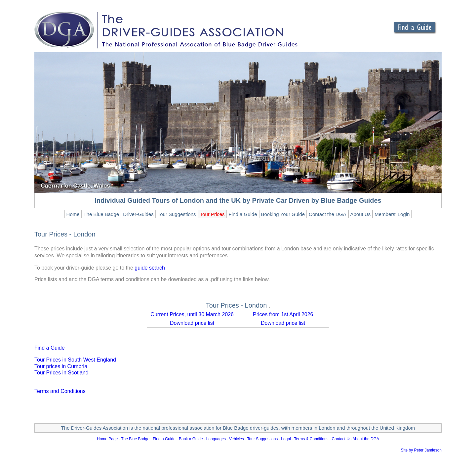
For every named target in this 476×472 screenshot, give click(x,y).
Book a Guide (191, 439)
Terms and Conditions (60, 391)
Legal (286, 439)
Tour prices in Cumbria (61, 366)
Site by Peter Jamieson (421, 450)
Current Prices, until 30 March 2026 (192, 314)
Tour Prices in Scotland (61, 373)
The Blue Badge (135, 439)
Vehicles (237, 439)
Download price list (192, 323)
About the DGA (366, 439)
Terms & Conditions (311, 439)
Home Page (107, 439)
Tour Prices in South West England (75, 360)
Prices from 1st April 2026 (283, 314)
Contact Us (342, 439)
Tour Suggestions (263, 439)
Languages (216, 439)
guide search (150, 268)
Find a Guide (50, 348)
